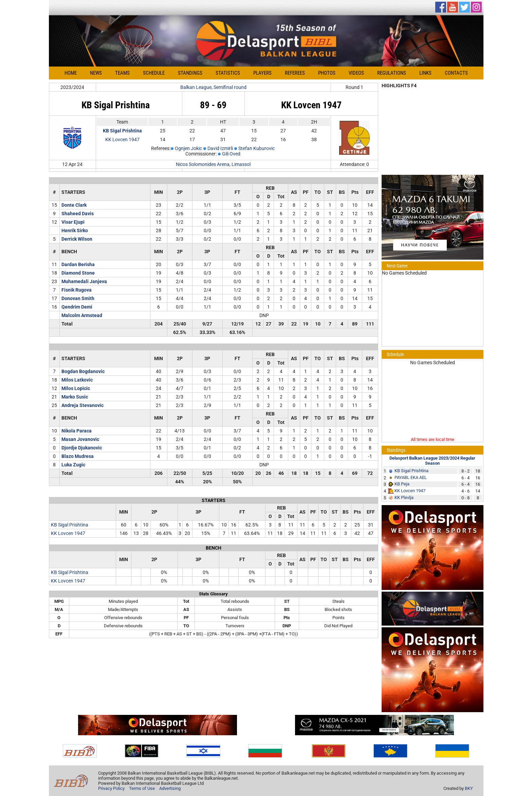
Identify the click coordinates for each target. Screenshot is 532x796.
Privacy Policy (111, 788)
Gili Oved (231, 154)
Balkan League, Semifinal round (213, 87)
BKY (469, 788)
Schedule (154, 73)
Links (425, 73)
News (96, 73)
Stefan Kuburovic (256, 148)
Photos (327, 73)
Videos (356, 73)
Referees (295, 73)
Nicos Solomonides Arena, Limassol (213, 164)
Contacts (456, 73)
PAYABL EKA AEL (411, 477)
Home (71, 73)
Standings (190, 73)
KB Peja (402, 484)
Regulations (392, 73)
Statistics (228, 73)
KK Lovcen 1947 (122, 140)
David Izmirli (220, 148)
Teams (122, 73)
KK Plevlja (404, 497)
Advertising (170, 788)
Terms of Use (142, 788)
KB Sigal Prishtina (70, 525)
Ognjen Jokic (188, 148)
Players (262, 73)
